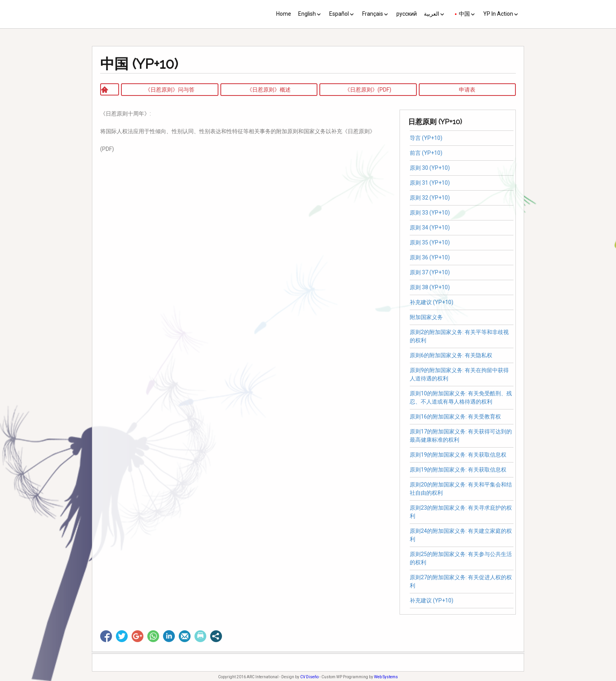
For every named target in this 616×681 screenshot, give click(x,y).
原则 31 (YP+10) (430, 183)
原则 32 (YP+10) (430, 198)
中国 (464, 14)
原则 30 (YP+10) (430, 168)
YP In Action (498, 14)
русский (407, 14)
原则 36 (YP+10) (430, 257)
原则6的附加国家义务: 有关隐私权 (452, 355)
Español (339, 14)
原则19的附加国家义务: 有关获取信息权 (458, 455)
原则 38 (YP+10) (430, 287)
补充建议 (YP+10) (432, 302)
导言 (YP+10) (426, 138)
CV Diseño (309, 677)
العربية (432, 14)
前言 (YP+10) (426, 153)
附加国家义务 (426, 317)
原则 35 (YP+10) (430, 242)
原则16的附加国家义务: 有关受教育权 (455, 417)
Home (284, 14)
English (307, 14)
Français (373, 14)
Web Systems (386, 677)
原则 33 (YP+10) (430, 213)
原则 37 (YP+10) (430, 272)
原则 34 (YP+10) (430, 228)
